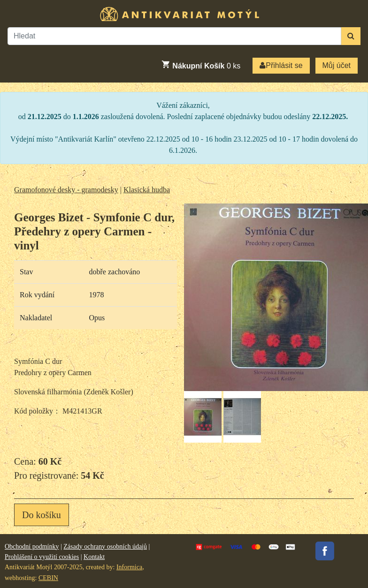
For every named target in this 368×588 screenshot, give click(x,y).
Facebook (325, 551)
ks (201, 65)
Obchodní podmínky (32, 547)
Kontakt (94, 557)
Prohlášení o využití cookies (42, 557)
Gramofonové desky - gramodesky (66, 190)
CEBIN (48, 578)
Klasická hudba (147, 190)
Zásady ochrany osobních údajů (105, 547)
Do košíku (42, 515)
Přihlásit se (281, 65)
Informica (129, 567)
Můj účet (337, 65)
